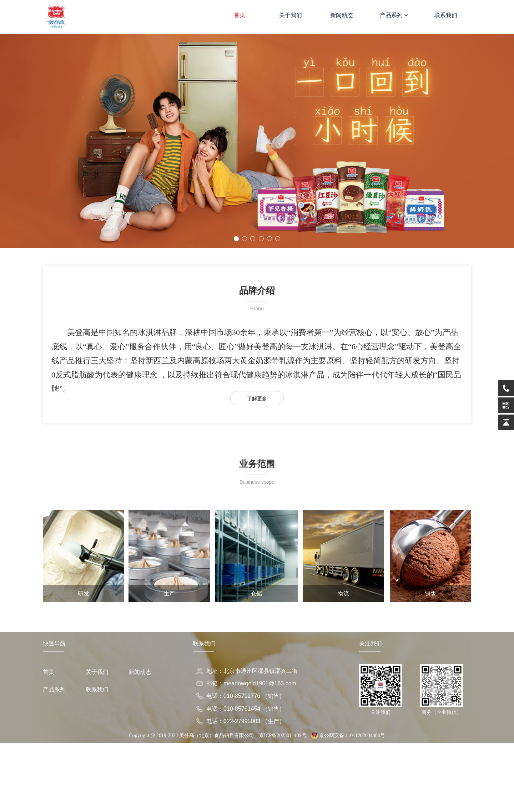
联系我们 (446, 15)
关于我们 (291, 15)
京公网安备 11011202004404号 (348, 735)
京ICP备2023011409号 (283, 735)
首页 (240, 15)
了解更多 (257, 399)
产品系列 (394, 15)
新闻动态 (342, 15)
